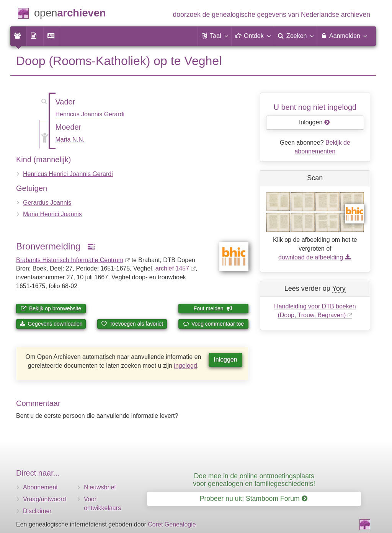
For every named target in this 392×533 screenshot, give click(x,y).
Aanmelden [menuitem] (344, 36)
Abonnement (40, 487)
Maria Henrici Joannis (52, 214)
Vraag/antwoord (44, 499)
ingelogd (185, 366)
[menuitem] (18, 36)
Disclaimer (37, 511)
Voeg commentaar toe (213, 324)
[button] (214, 36)
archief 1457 (172, 268)
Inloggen (225, 359)
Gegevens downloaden (51, 324)
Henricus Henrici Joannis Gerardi (68, 174)
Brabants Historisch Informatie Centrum (70, 260)
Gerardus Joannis (47, 203)
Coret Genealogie (172, 524)
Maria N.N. (70, 139)
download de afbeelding (315, 257)
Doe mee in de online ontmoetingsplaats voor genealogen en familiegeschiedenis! (254, 480)
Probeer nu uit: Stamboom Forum (254, 499)
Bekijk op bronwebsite (51, 308)
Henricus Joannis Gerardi (90, 114)
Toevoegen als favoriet (132, 324)
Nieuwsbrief (100, 487)
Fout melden (213, 308)
